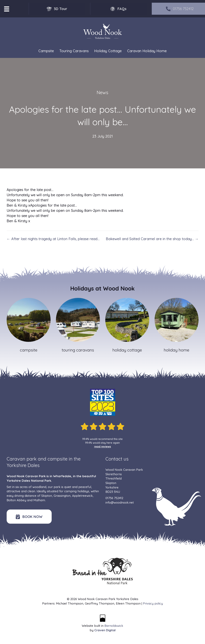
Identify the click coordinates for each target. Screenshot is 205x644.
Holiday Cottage (108, 51)
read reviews (103, 447)
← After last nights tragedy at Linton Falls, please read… (53, 239)
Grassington (62, 496)
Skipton (47, 496)
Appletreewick (82, 496)
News (102, 92)
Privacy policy (153, 603)
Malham (39, 500)
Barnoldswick (114, 626)
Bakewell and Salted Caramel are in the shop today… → (152, 239)
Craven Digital (105, 630)
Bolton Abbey (16, 500)
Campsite (46, 51)
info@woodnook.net (120, 502)
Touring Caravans (74, 51)
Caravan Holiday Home (147, 51)
